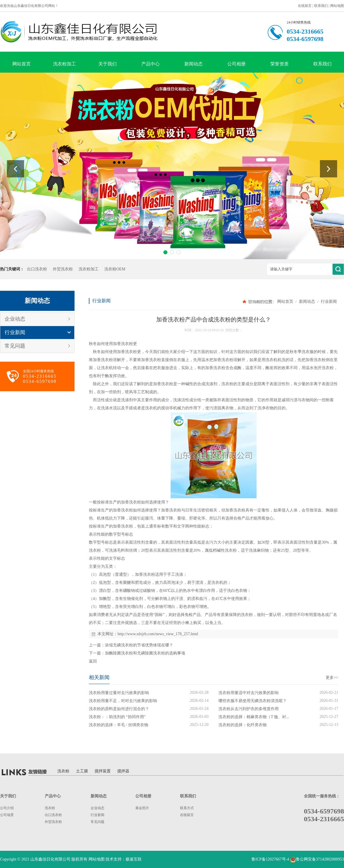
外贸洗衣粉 (63, 269)
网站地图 (337, 6)
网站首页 (21, 64)
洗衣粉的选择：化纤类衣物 (243, 725)
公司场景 (7, 815)
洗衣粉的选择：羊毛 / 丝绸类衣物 (119, 725)
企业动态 (15, 319)
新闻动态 (193, 64)
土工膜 (82, 771)
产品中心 (150, 64)
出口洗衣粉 (37, 269)
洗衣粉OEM (115, 269)
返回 (93, 661)
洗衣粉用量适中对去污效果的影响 (249, 693)
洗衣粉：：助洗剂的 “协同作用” (117, 717)
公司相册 (236, 64)
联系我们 (321, 6)
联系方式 (187, 808)
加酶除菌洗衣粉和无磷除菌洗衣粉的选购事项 (145, 653)
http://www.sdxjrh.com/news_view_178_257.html (158, 634)
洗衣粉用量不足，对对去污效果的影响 (123, 701)
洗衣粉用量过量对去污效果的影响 (119, 693)
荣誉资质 (279, 64)
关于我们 (107, 64)
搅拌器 (123, 771)
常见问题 (15, 346)
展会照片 (142, 808)
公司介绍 (7, 808)
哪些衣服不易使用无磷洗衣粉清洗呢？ (253, 701)
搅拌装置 (103, 771)
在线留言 (305, 6)
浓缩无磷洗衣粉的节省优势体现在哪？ (139, 645)
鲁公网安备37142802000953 (320, 859)
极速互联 (134, 859)
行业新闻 (15, 332)
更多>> (332, 678)
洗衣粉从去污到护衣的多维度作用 (249, 709)
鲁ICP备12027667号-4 (270, 859)
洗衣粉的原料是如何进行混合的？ (119, 709)
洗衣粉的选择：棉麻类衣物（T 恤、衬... (254, 717)
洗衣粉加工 (64, 64)
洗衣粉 (127, 344)
